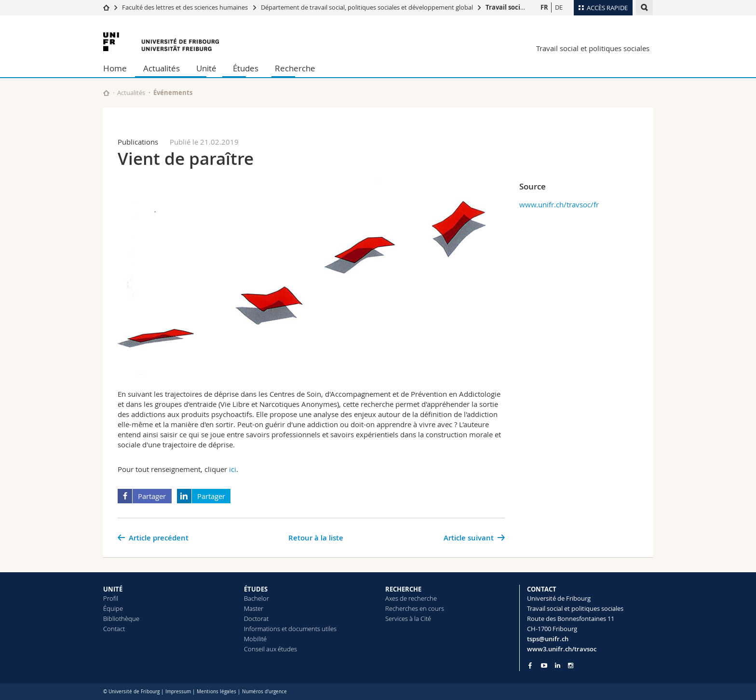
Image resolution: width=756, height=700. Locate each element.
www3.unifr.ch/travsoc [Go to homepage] (562, 649)
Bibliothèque (121, 619)
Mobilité (255, 639)
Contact (114, 629)
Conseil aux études (270, 649)
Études (246, 68)
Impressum (178, 692)
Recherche (295, 68)
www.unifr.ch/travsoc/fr (559, 204)
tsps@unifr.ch (548, 639)
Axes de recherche (411, 598)
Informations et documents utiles (290, 629)
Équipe (113, 608)
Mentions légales (216, 692)
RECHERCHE (403, 589)
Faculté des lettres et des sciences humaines (186, 7)
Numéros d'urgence (264, 692)
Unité (206, 68)
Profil (111, 598)
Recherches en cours (415, 608)
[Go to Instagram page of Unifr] (571, 666)
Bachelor (256, 598)
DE (559, 7)
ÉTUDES (256, 589)
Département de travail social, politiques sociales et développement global (367, 7)
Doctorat (256, 619)
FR (544, 7)
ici (233, 469)
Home (115, 68)
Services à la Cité (408, 619)
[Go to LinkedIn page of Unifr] (558, 666)
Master (254, 608)
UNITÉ (113, 589)
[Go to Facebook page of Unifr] (530, 665)
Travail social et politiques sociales (593, 48)
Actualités (162, 68)
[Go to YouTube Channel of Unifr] (544, 666)
